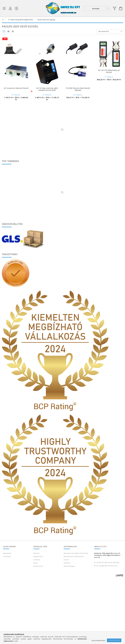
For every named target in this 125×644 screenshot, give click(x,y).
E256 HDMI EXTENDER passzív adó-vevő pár (16, 71)
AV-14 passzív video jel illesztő (16, 122)
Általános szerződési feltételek (76, 620)
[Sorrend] (110, 31)
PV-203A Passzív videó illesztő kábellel (78, 123)
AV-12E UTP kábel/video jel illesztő (109, 71)
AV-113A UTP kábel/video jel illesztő (47, 71)
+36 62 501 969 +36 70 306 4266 (108, 629)
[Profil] (10, 8)
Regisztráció (38, 623)
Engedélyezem (114, 640)
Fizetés (66, 627)
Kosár (36, 630)
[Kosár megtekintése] (121, 8)
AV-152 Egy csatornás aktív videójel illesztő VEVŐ (47, 123)
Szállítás (67, 630)
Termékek (7, 623)
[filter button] (115, 8)
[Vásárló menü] (16, 8)
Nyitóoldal (7, 620)
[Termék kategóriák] (4, 8)
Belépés (36, 620)
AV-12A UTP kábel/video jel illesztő (78, 71)
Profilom (37, 627)
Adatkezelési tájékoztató (74, 623)
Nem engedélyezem (98, 640)
